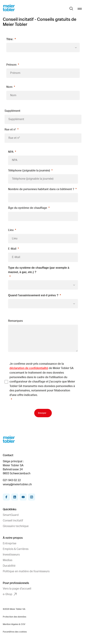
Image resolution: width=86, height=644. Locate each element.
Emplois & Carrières (16, 549)
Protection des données (14, 617)
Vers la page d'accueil (17, 589)
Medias (8, 560)
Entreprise (10, 543)
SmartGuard (11, 515)
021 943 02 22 (12, 480)
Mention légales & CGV (14, 624)
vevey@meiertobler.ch (17, 484)
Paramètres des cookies (15, 632)
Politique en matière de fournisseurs (26, 571)
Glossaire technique (16, 526)
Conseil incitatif (13, 521)
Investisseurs (11, 555)
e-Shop (10, 594)
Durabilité (9, 566)
